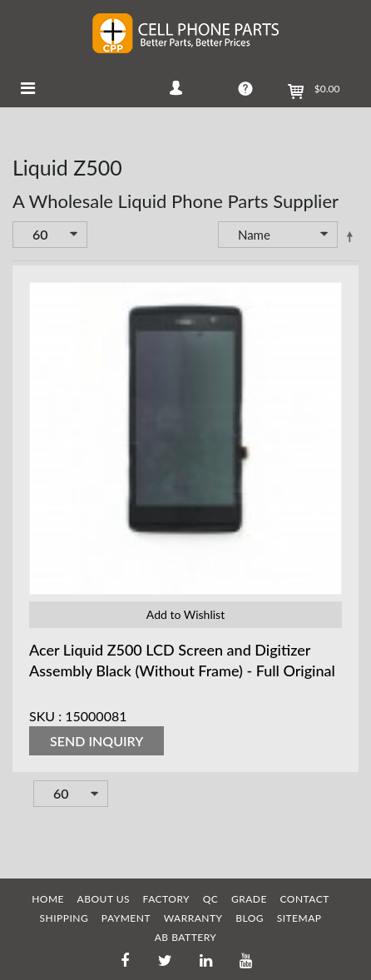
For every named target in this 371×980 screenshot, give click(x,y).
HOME (48, 899)
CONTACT (304, 899)
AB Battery (186, 937)
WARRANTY (193, 918)
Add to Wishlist (185, 614)
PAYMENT (126, 918)
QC (211, 899)
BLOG (250, 918)
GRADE (249, 899)
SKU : (45, 716)
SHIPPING (64, 918)
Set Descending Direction (349, 236)
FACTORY (167, 899)
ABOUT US (104, 899)
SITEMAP (299, 918)
